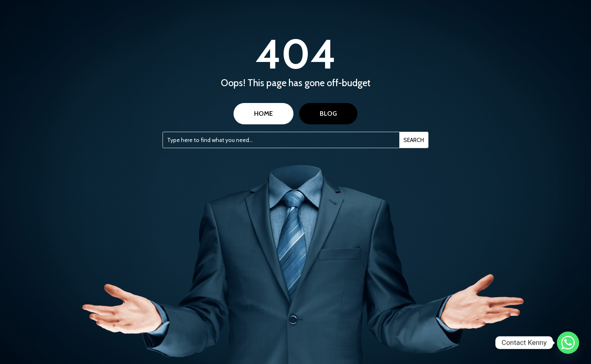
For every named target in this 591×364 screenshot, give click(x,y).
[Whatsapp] (568, 343)
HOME (263, 113)
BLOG (328, 113)
